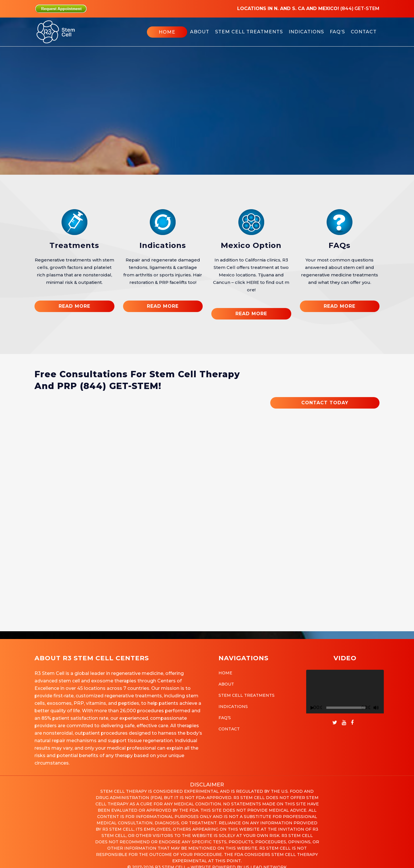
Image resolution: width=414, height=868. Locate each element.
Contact (229, 729)
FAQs (340, 245)
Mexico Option (251, 245)
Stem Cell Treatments (247, 695)
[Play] (312, 708)
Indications (163, 245)
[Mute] (376, 708)
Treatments (74, 245)
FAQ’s (225, 718)
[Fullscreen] (383, 708)
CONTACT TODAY (325, 403)
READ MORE (74, 306)
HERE (253, 282)
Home (225, 673)
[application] (345, 692)
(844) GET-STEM (119, 386)
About (226, 684)
